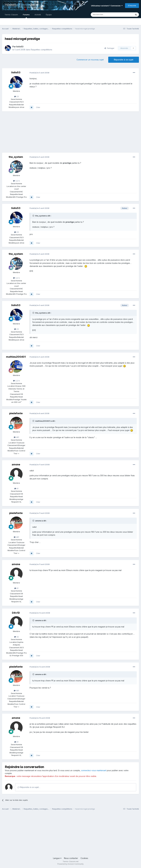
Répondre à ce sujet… (29, 787)
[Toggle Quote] (34, 216)
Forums (26, 16)
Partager (109, 48)
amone (16, 464)
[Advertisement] (34, 133)
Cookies (84, 858)
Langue (57, 858)
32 (16, 637)
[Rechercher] (106, 15)
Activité (38, 15)
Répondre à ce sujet (124, 60)
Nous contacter (71, 858)
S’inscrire (132, 6)
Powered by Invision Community (70, 864)
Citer (38, 107)
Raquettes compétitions (42, 50)
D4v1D (16, 613)
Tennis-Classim (11, 15)
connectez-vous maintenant (94, 770)
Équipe (49, 15)
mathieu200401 (16, 357)
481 (16, 437)
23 (16, 96)
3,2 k (16, 181)
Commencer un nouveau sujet (90, 60)
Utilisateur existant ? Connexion (107, 6)
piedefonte (16, 413)
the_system (16, 157)
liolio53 (20, 47)
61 (16, 488)
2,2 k (16, 381)
